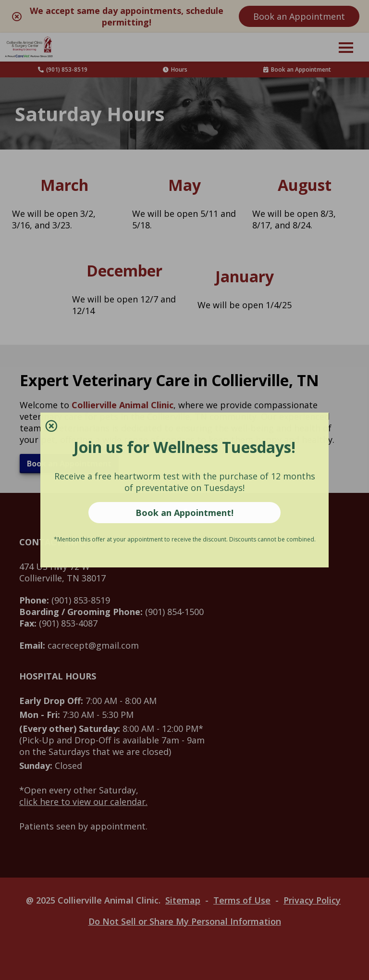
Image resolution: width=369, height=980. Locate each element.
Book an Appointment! (184, 513)
